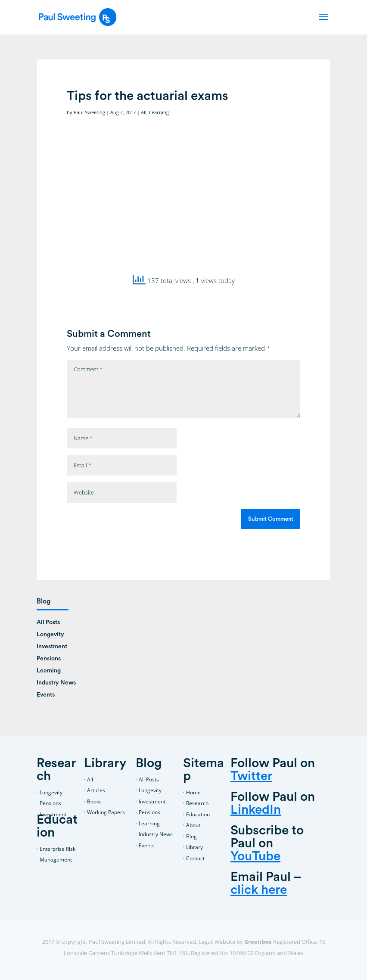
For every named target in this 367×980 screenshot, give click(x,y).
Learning (159, 112)
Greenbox (258, 942)
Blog (191, 836)
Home (193, 792)
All (144, 112)
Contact (195, 858)
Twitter (251, 776)
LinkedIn (256, 810)
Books (94, 801)
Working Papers (106, 812)
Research (197, 803)
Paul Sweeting (89, 112)
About (193, 825)
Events (46, 695)
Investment (52, 647)
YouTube (255, 856)
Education (198, 814)
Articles (96, 790)
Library (194, 847)
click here (259, 890)
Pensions (49, 659)
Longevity (50, 635)
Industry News (56, 683)
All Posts (48, 622)
